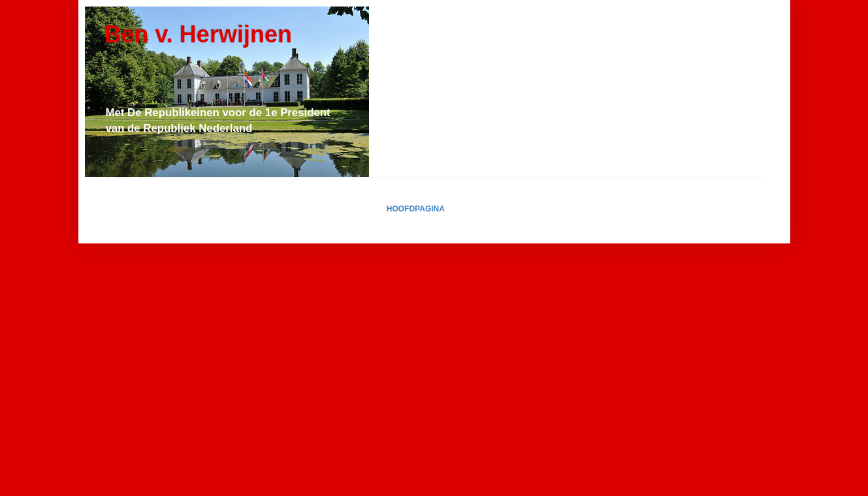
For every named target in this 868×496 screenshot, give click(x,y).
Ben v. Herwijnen (198, 34)
